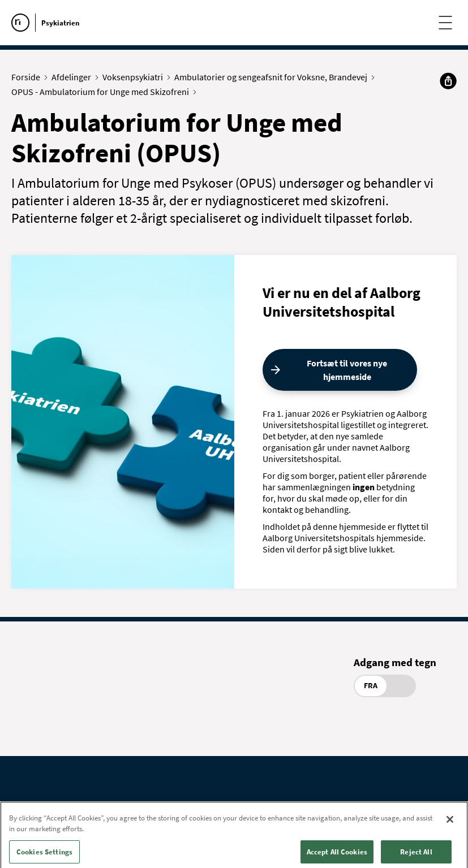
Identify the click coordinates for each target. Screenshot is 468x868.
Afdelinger (74, 77)
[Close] (450, 826)
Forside (28, 77)
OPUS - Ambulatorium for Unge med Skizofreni (103, 92)
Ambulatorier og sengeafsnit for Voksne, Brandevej (273, 77)
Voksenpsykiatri (135, 77)
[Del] (448, 81)
